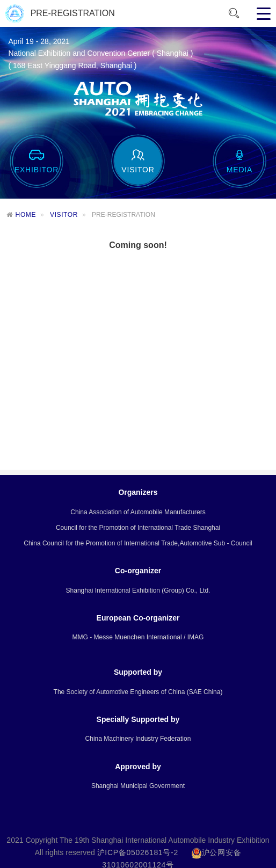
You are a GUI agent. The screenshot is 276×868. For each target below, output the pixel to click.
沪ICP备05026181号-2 (138, 855)
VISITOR (64, 215)
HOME (26, 215)
